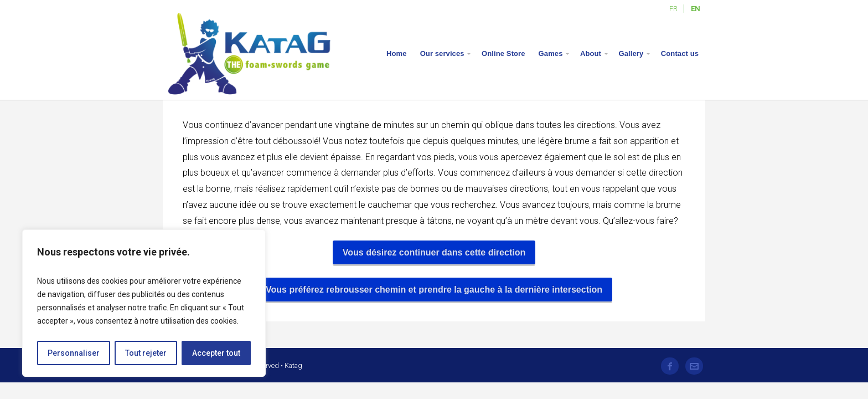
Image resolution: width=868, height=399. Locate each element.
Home (397, 53)
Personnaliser (74, 353)
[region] (144, 303)
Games (551, 53)
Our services (442, 53)
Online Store (503, 53)
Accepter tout (216, 353)
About (591, 53)
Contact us (680, 53)
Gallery (631, 53)
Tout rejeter (146, 353)
